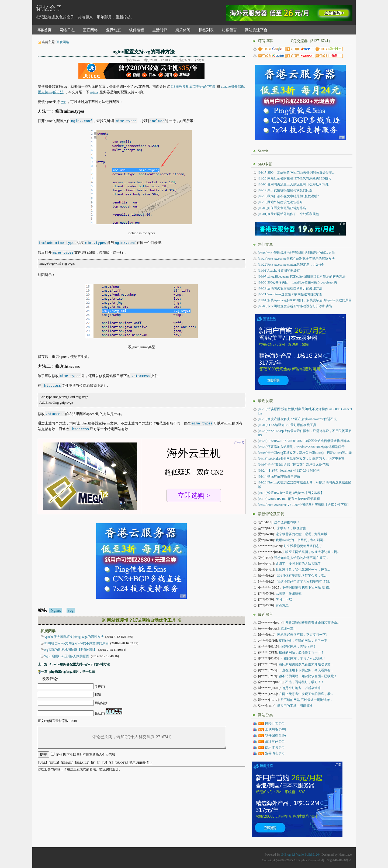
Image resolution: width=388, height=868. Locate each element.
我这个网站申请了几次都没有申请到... (304, 582)
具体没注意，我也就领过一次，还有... (303, 570)
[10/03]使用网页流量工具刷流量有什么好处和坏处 (293, 184)
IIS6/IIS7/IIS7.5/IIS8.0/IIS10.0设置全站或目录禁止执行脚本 (304, 441)
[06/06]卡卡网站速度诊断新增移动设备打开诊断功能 (295, 306)
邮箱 (98, 695)
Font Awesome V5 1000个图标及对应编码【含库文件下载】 (304, 505)
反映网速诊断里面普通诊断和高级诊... (312, 623)
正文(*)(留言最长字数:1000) (57, 721)
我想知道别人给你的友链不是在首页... (301, 558)
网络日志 (67, 30)
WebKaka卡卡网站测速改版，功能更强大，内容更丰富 (301, 459)
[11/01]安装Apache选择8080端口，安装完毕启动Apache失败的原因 (305, 300)
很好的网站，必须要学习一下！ (302, 652)
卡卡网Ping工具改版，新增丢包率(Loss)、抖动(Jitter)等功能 (305, 453)
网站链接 (101, 703)
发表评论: (50, 679)
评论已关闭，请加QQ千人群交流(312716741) (132, 737)
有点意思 (282, 605)
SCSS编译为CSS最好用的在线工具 (287, 425)
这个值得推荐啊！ (287, 522)
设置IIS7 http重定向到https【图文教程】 (291, 493)
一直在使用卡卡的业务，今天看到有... (306, 670)
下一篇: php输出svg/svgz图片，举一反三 (66, 672)
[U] (105, 763)
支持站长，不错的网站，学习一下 (303, 641)
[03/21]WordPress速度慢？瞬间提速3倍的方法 (290, 294)
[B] (93, 763)
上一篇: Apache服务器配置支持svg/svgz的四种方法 (74, 664)
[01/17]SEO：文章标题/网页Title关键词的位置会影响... (296, 172)
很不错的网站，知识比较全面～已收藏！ (308, 676)
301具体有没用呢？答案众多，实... (302, 576)
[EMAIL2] (82, 763)
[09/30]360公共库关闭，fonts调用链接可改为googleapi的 (297, 282)
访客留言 (229, 30)
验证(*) (100, 713)
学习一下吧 (284, 599)
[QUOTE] (121, 763)
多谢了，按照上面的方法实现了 (298, 564)
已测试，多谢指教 (289, 593)
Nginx (56, 610)
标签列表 (206, 30)
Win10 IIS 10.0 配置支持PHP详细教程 (289, 499)
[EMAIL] (67, 763)
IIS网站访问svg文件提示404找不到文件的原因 (76, 643)
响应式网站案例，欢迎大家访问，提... (312, 552)
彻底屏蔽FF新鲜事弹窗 (279, 476)
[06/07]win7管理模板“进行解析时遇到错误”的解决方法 (296, 253)
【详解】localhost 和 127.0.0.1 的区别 (289, 471)
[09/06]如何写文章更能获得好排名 (282, 208)
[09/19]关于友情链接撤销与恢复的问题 (285, 190)
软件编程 (137, 30)
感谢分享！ (289, 629)
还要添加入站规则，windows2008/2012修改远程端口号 (301, 447)
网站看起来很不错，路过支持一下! (302, 635)
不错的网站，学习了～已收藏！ (303, 658)
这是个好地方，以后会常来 (302, 688)
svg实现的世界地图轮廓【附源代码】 (70, 650)
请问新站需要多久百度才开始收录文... (306, 664)
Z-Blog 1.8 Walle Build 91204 (301, 855)
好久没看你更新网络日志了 (303, 546)
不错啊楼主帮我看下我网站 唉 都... (307, 587)
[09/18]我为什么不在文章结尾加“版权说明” (288, 196)
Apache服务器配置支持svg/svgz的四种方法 (74, 637)
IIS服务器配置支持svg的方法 (193, 86)
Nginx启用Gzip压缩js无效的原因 (66, 656)
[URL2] (54, 763)
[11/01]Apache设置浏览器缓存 (279, 271)
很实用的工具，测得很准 (295, 706)
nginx (94, 92)
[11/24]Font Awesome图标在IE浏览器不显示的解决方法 (296, 259)
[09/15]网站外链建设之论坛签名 (280, 202)
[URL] (43, 763)
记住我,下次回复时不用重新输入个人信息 (86, 755)
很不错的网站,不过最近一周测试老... (306, 700)
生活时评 (160, 30)
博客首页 (44, 30)
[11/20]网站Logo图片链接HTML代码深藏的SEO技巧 (295, 178)
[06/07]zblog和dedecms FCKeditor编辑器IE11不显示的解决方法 (302, 276)
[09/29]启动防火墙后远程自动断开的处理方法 (290, 288)
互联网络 (90, 30)
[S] (111, 763)
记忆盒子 (49, 8)
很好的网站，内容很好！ (298, 646)
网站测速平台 (256, 30)
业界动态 (113, 30)
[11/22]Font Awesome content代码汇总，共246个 (291, 265)
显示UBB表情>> (141, 763)
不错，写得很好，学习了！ (305, 682)
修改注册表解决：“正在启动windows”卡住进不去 (297, 419)
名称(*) (100, 686)
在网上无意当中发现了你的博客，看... (306, 694)
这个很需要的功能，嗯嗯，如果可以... (303, 534)
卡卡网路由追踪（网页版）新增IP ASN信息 (293, 465)
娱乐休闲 (183, 30)
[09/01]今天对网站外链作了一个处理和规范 (288, 214)
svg (63, 102)
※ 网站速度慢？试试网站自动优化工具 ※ (141, 620)
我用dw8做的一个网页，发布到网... (301, 540)
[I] (99, 763)
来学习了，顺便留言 (292, 528)
